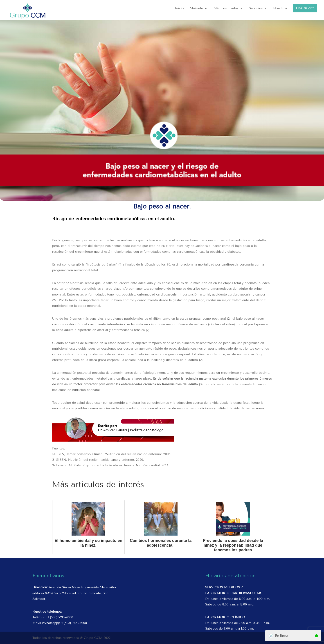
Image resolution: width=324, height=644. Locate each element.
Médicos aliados (226, 8)
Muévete (196, 8)
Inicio (179, 8)
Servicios (256, 8)
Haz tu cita (305, 8)
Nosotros (280, 8)
